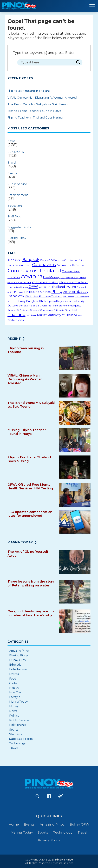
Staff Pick (14, 216)
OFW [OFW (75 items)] (33, 287)
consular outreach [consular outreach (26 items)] (19, 265)
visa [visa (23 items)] (80, 315)
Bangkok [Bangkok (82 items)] (31, 260)
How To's (15, 692)
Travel (12, 163)
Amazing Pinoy (19, 651)
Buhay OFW (16, 152)
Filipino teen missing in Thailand (29, 91)
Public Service (17, 184)
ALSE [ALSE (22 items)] (11, 260)
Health (14, 688)
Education (15, 206)
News (11, 141)
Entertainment (18, 195)
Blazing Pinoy (17, 238)
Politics (14, 716)
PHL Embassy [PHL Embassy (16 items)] (82, 297)
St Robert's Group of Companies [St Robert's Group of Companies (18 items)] (35, 310)
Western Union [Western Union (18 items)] (16, 320)
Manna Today (20, 542)
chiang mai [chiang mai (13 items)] (73, 260)
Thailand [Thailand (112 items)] (17, 314)
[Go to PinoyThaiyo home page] (24, 6)
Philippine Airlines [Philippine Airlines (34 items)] (37, 292)
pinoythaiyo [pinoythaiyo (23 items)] (56, 301)
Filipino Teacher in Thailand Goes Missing (35, 118)
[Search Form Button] (78, 62)
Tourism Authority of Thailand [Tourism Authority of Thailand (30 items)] (57, 315)
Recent (14, 339)
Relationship (18, 725)
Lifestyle (15, 697)
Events (12, 173)
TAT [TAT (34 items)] (75, 310)
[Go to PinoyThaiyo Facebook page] (49, 796)
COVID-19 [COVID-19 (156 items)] (32, 277)
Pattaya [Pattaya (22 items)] (19, 292)
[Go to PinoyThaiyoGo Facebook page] (61, 796)
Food (13, 679)
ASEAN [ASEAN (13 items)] (18, 260)
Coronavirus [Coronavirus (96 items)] (44, 265)
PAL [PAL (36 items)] (69, 287)
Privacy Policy (49, 840)
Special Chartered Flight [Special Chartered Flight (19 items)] (45, 306)
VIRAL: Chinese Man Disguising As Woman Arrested (42, 98)
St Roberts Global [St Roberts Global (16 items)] (62, 310)
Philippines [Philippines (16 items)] (69, 297)
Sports (14, 730)
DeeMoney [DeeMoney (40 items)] (51, 277)
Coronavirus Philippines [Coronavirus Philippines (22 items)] (71, 265)
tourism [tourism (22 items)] (31, 315)
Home (14, 824)
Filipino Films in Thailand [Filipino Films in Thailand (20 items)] (45, 282)
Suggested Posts (19, 227)
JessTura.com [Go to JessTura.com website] (64, 863)
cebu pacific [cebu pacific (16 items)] (61, 260)
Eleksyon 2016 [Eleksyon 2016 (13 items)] (72, 278)
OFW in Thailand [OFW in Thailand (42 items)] (52, 287)
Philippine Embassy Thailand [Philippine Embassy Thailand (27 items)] (44, 296)
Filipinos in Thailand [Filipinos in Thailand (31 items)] (73, 282)
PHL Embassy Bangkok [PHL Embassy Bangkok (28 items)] (23, 301)
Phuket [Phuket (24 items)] (44, 301)
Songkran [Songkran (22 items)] (24, 306)
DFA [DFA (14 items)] (63, 278)
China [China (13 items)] (81, 260)
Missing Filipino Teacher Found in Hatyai (35, 111)
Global (14, 683)
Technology (17, 743)
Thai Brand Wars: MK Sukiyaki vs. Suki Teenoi (38, 104)
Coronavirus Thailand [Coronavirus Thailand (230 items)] (34, 271)
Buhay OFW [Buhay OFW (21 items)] (47, 260)
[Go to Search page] (37, 796)
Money (14, 706)
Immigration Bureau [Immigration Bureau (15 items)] (18, 287)
